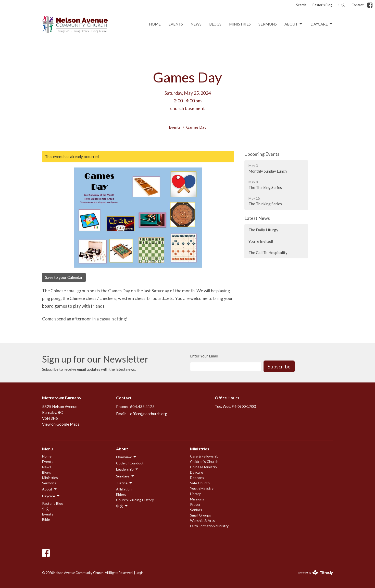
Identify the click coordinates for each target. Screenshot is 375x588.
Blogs (215, 24)
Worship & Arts (202, 520)
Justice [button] (124, 483)
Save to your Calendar (64, 277)
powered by (315, 573)
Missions (197, 499)
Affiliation (124, 489)
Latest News (257, 218)
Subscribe (279, 366)
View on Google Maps (61, 424)
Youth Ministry (202, 488)
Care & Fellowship (204, 456)
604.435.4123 (142, 406)
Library (195, 494)
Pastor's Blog (322, 5)
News (196, 24)
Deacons (197, 478)
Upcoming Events (262, 154)
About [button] (50, 489)
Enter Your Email (204, 356)
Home (155, 24)
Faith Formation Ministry (209, 526)
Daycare (322, 24)
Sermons (268, 24)
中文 (342, 5)
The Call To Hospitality (268, 253)
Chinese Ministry (204, 467)
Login (140, 573)
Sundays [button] (125, 476)
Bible (46, 519)
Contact (358, 5)
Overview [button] (126, 457)
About (294, 24)
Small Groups (201, 515)
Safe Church (200, 483)
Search (301, 5)
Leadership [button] (127, 469)
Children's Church (204, 461)
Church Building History (135, 500)
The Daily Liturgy (263, 230)
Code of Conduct (130, 463)
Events (176, 24)
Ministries (240, 24)
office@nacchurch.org (149, 414)
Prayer (195, 504)
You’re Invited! (261, 241)
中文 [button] (122, 506)
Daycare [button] (51, 496)
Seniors (196, 510)
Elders (121, 494)
